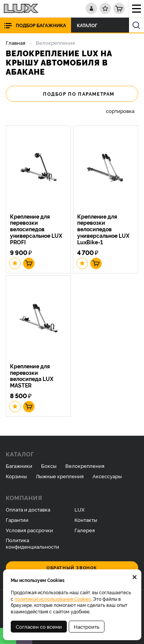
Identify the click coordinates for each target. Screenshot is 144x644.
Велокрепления (85, 466)
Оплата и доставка (28, 509)
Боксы (49, 466)
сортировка (120, 111)
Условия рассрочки (29, 530)
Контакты (86, 520)
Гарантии (17, 520)
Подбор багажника (41, 25)
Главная (16, 42)
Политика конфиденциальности (32, 543)
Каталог (89, 25)
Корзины (16, 476)
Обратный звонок (72, 568)
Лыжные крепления (60, 476)
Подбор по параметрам (72, 94)
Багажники (19, 466)
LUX (79, 509)
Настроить (87, 626)
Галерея (85, 530)
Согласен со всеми (39, 626)
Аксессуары (107, 476)
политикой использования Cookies (53, 599)
